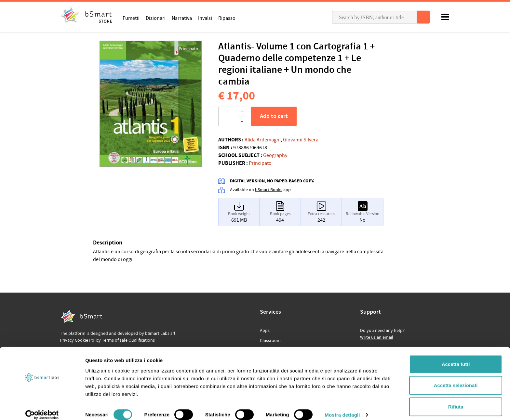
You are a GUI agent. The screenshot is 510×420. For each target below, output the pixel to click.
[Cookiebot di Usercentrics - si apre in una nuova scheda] (42, 407)
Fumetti (131, 18)
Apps (265, 331)
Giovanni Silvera (301, 140)
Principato (260, 163)
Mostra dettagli (342, 407)
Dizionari (156, 18)
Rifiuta (456, 399)
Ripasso (227, 18)
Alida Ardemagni (263, 140)
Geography (275, 155)
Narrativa (182, 18)
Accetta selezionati (456, 378)
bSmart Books (269, 190)
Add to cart (274, 116)
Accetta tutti (456, 356)
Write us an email (377, 337)
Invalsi (205, 18)
